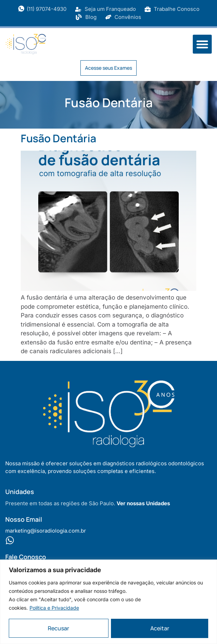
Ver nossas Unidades (143, 503)
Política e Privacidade (54, 607)
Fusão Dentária (58, 138)
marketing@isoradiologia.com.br (46, 531)
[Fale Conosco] (10, 540)
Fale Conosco (26, 557)
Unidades (20, 492)
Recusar (58, 628)
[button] (202, 44)
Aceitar (160, 628)
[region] (108, 602)
